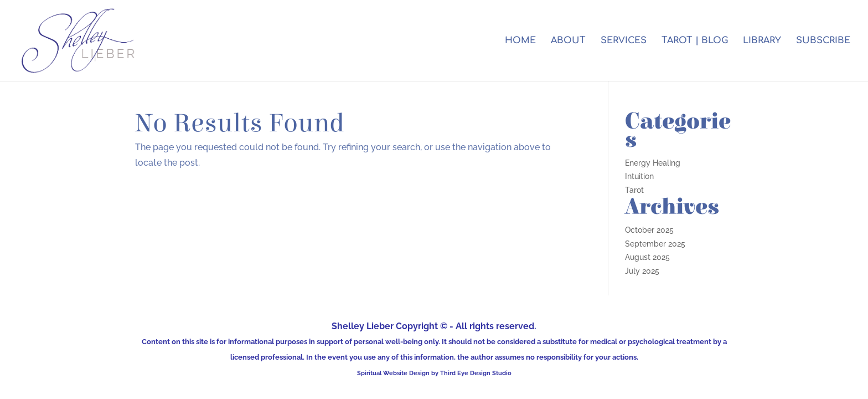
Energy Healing (653, 163)
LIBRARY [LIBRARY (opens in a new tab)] (762, 41)
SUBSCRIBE (823, 41)
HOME (520, 41)
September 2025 (655, 244)
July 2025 (642, 271)
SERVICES (624, 41)
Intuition (639, 176)
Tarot (634, 190)
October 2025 (649, 230)
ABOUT (568, 41)
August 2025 (647, 257)
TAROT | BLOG (695, 41)
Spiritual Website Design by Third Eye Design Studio (434, 373)
